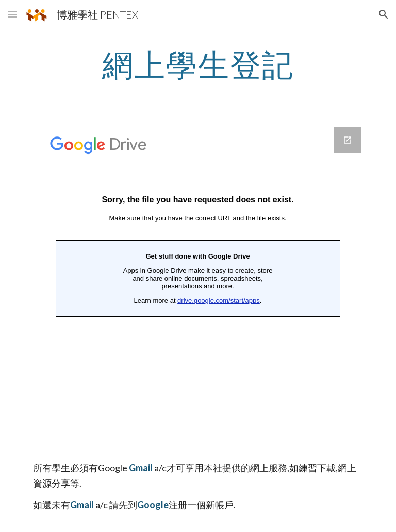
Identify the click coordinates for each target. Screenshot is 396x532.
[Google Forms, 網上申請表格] (198, 290)
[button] (12, 14)
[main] (198, 64)
